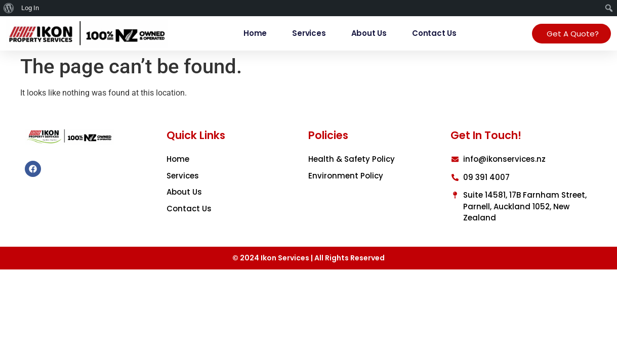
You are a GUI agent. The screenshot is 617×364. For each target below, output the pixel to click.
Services (309, 33)
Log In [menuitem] (30, 8)
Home (255, 33)
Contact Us (434, 33)
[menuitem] (9, 8)
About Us (369, 33)
